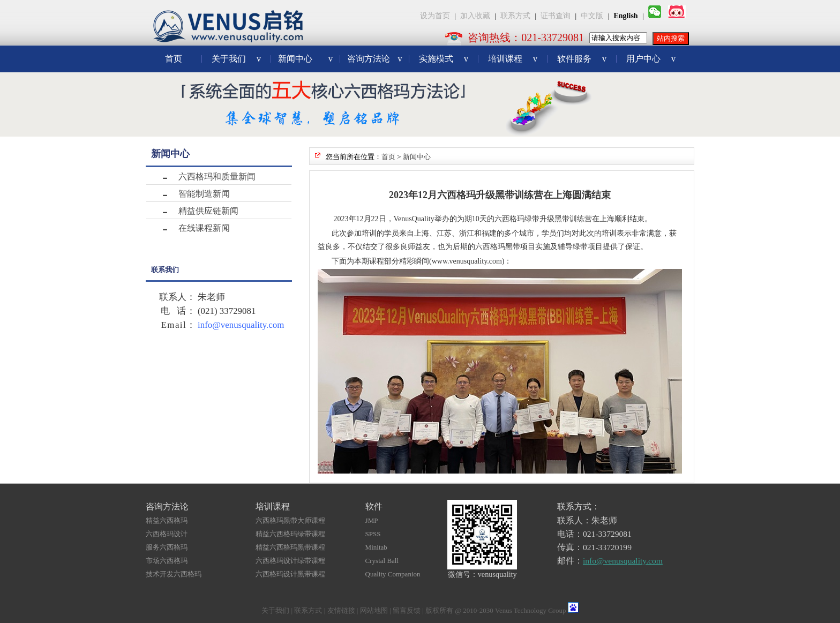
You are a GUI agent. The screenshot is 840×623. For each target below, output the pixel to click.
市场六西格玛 (167, 561)
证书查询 (556, 16)
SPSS (373, 534)
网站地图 (374, 610)
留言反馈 (407, 610)
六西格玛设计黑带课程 (290, 574)
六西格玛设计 (167, 534)
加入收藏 (475, 16)
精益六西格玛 (167, 520)
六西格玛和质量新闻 (217, 177)
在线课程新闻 (204, 228)
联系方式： (579, 506)
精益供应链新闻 (208, 211)
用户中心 (651, 59)
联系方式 (515, 16)
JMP (372, 520)
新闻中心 (305, 59)
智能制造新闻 (204, 194)
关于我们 (236, 59)
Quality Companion (393, 574)
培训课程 (513, 59)
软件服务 (582, 59)
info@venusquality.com (241, 325)
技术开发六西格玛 (174, 574)
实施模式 (444, 59)
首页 (174, 59)
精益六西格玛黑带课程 (290, 547)
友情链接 (341, 610)
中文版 (592, 16)
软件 (374, 506)
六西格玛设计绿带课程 (290, 561)
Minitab (376, 547)
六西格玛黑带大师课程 (290, 520)
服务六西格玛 (167, 547)
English (626, 16)
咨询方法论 (375, 59)
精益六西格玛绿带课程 (290, 534)
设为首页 (435, 16)
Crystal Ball (382, 561)
